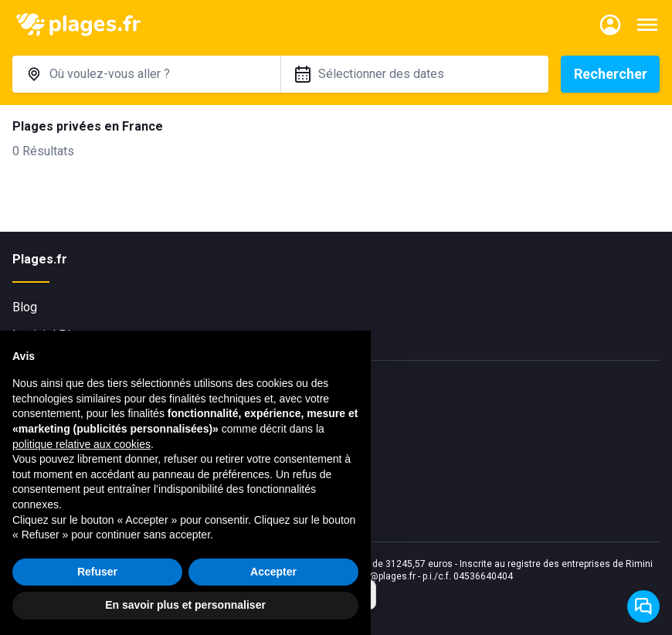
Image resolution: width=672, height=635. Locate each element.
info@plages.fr (384, 576)
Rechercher (611, 74)
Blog (25, 307)
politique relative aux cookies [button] (81, 444)
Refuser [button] (97, 572)
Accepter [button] (273, 572)
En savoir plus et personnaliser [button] (185, 605)
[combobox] (146, 74)
